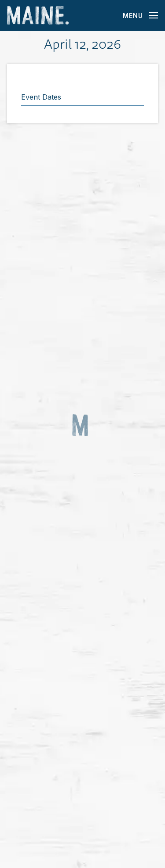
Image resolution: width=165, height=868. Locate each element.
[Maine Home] (38, 16)
